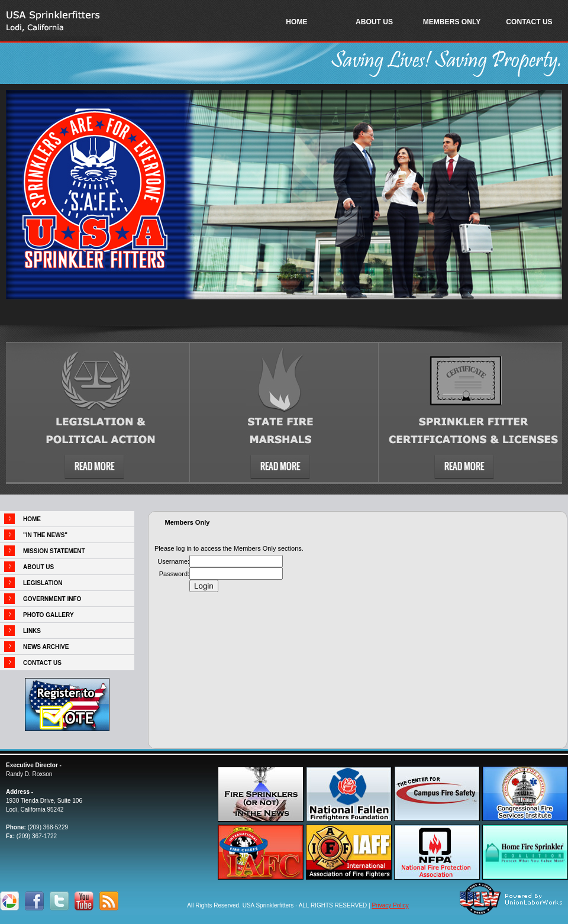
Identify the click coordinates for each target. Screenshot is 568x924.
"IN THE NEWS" (45, 535)
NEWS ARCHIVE (46, 647)
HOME (296, 22)
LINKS (32, 631)
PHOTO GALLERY (49, 615)
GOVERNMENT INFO (52, 599)
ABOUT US (374, 22)
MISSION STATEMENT (54, 551)
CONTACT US (529, 22)
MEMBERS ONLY (452, 22)
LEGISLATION (43, 583)
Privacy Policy (390, 905)
